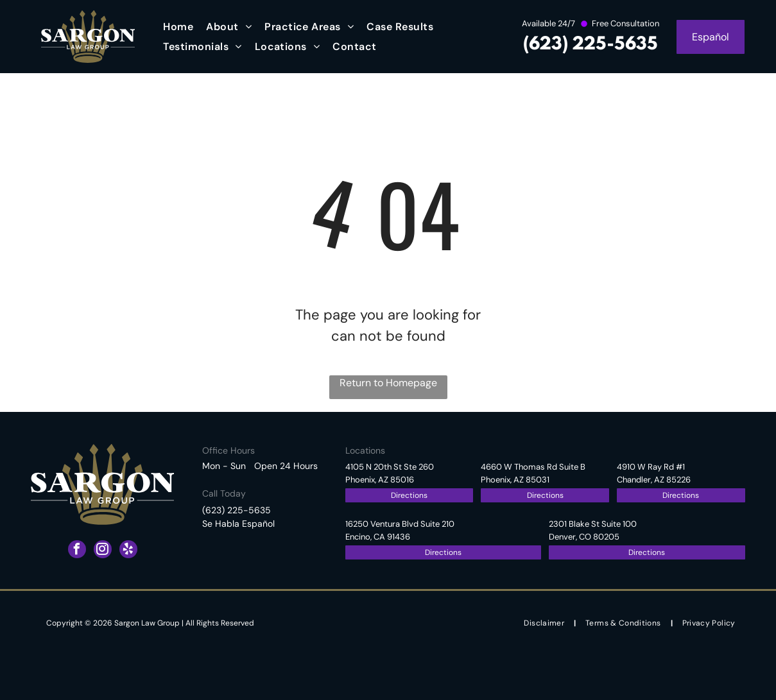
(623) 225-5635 (591, 45)
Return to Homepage (388, 383)
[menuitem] (178, 27)
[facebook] (77, 551)
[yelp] (128, 551)
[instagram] (103, 551)
